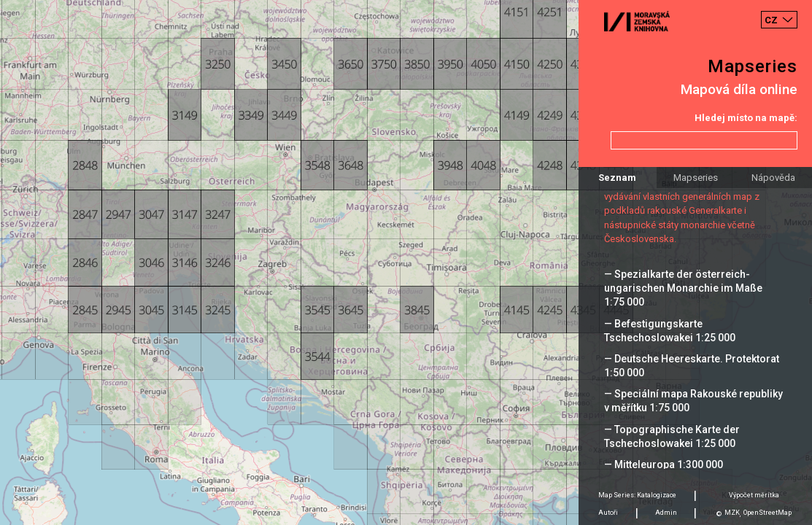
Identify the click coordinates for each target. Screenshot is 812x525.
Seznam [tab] (617, 178)
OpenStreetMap (767, 513)
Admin (666, 513)
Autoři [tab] (608, 513)
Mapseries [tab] (696, 178)
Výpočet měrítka (754, 495)
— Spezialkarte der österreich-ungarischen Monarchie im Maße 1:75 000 (683, 288)
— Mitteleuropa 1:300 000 (664, 464)
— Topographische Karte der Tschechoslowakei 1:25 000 (672, 436)
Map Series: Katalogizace (637, 495)
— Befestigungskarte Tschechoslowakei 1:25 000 (670, 331)
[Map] (406, 262)
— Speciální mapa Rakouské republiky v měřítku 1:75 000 (693, 401)
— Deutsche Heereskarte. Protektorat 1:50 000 (692, 366)
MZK (732, 513)
